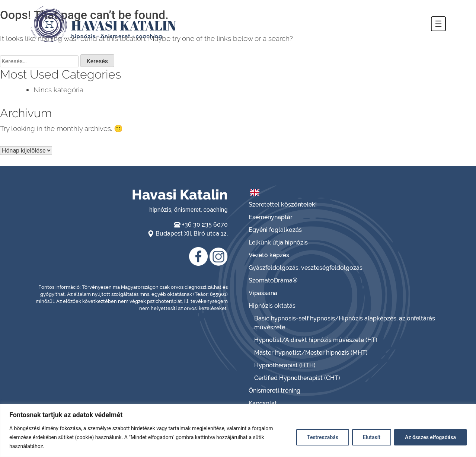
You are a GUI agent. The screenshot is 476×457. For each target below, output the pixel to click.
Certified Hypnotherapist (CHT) (297, 378)
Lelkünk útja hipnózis (278, 242)
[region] (238, 430)
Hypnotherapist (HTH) (285, 365)
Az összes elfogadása (430, 437)
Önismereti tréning (274, 391)
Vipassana (263, 293)
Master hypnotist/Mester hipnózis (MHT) (311, 353)
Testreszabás (323, 437)
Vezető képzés (269, 255)
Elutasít (372, 437)
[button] (438, 24)
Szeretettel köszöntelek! (283, 204)
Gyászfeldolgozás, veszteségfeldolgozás (306, 268)
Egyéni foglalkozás (275, 230)
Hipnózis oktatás (272, 306)
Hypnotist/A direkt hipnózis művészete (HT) (316, 340)
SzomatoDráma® (273, 280)
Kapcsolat (263, 403)
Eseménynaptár (271, 217)
